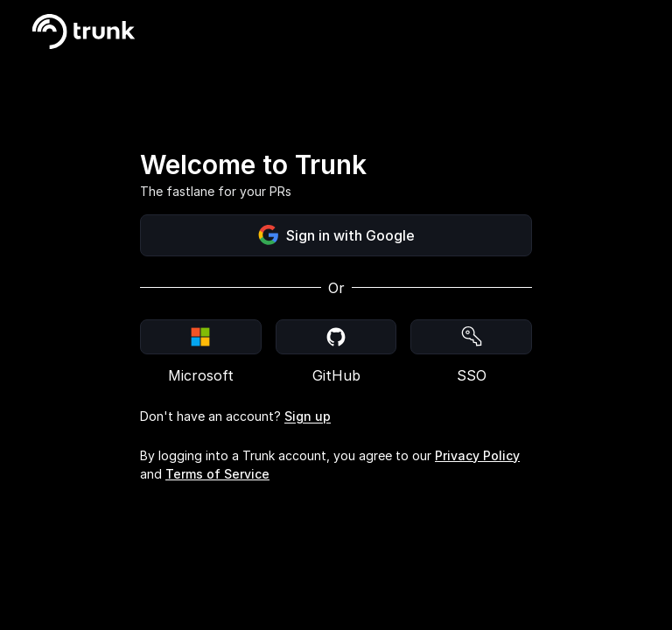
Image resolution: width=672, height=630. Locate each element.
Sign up (308, 416)
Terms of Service (217, 474)
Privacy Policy (477, 455)
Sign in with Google (336, 235)
